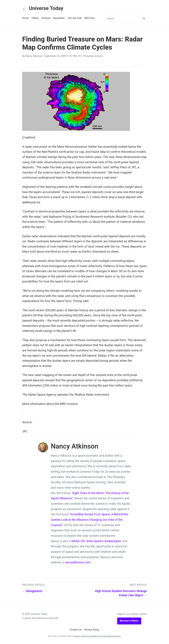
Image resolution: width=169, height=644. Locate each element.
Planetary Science (93, 57)
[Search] (144, 19)
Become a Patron (129, 621)
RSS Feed (89, 19)
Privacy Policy (92, 630)
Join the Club (75, 19)
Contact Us (76, 630)
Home (26, 19)
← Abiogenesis (32, 592)
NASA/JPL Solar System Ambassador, (97, 542)
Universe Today (44, 9)
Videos (35, 19)
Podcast (46, 19)
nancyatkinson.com (78, 563)
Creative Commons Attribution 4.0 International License (97, 637)
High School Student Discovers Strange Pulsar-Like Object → (121, 594)
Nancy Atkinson (34, 57)
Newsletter (59, 19)
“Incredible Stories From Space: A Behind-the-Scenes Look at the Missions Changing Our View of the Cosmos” (90, 520)
